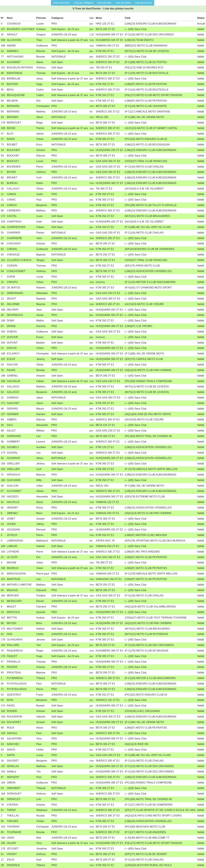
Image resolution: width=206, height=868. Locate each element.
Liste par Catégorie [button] (84, 3)
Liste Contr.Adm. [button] (62, 3)
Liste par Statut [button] (123, 3)
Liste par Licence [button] (144, 3)
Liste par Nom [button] (104, 3)
